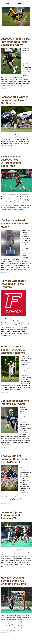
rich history (4, 137)
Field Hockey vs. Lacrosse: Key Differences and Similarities (11, 161)
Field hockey (5, 195)
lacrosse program (18, 319)
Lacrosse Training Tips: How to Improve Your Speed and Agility (15, 42)
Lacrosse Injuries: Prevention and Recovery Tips (12, 515)
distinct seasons (26, 363)
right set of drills (24, 418)
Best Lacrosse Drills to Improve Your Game (15, 402)
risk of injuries (22, 554)
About (19, 3)
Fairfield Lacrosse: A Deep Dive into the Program (14, 284)
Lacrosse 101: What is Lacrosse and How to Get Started (14, 100)
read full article (5, 88)
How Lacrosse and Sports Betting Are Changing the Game (13, 581)
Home (6, 3)
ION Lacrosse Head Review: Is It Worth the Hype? (15, 223)
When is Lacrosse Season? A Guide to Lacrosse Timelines (13, 350)
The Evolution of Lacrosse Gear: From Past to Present (14, 459)
